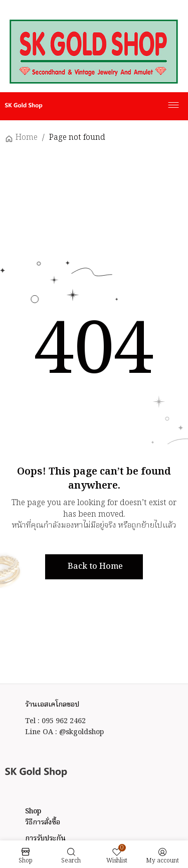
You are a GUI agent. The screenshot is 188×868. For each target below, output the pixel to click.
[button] (94, 567)
